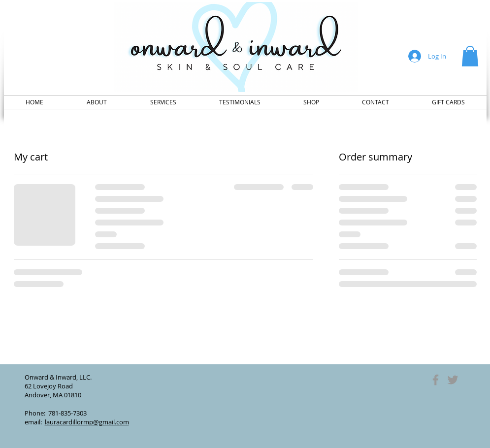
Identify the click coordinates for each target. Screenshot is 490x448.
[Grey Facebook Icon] (436, 380)
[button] (470, 56)
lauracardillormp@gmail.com (87, 422)
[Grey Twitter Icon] (453, 380)
